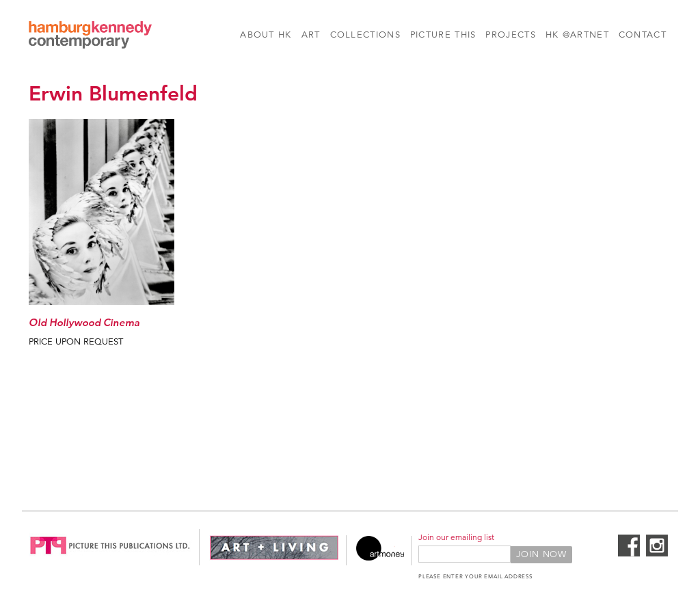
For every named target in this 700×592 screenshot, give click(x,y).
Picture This (443, 35)
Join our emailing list (456, 537)
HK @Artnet (577, 35)
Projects (510, 35)
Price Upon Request (76, 342)
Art (311, 35)
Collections (365, 35)
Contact (643, 35)
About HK (266, 35)
